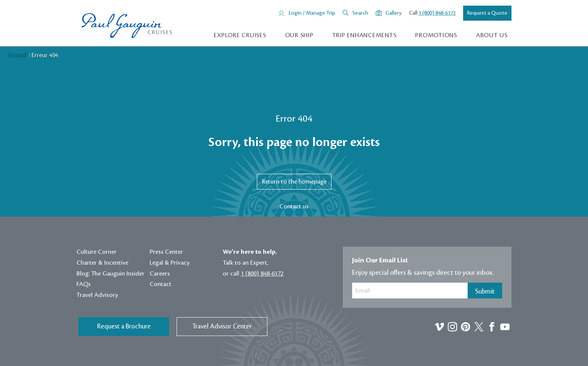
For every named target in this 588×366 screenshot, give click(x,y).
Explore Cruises (240, 35)
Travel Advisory (97, 295)
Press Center (166, 252)
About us (492, 35)
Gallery (394, 13)
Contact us (294, 206)
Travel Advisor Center (222, 326)
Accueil (18, 55)
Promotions (436, 35)
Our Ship (299, 35)
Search (360, 13)
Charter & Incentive (102, 263)
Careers (160, 274)
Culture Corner (97, 252)
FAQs (84, 284)
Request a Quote (487, 13)
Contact (160, 284)
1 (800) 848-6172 (437, 13)
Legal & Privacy (170, 263)
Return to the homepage (294, 182)
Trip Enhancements (364, 35)
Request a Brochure (124, 326)
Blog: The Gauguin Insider (110, 274)
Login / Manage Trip (312, 13)
